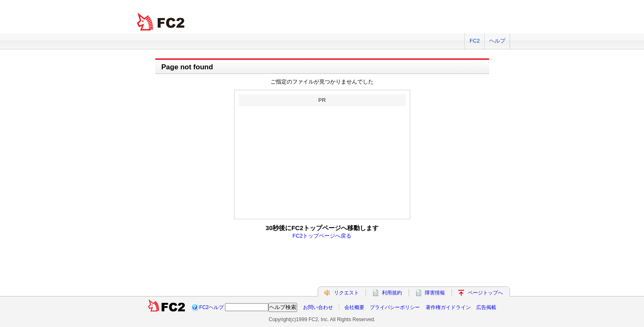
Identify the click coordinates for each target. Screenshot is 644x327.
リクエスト (346, 293)
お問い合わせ (318, 307)
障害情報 (435, 293)
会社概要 (354, 307)
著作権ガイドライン (448, 307)
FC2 (475, 41)
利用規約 (392, 293)
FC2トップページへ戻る (322, 236)
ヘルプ (497, 41)
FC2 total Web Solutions (162, 22)
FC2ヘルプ (211, 307)
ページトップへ (485, 293)
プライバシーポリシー (395, 307)
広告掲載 (486, 307)
